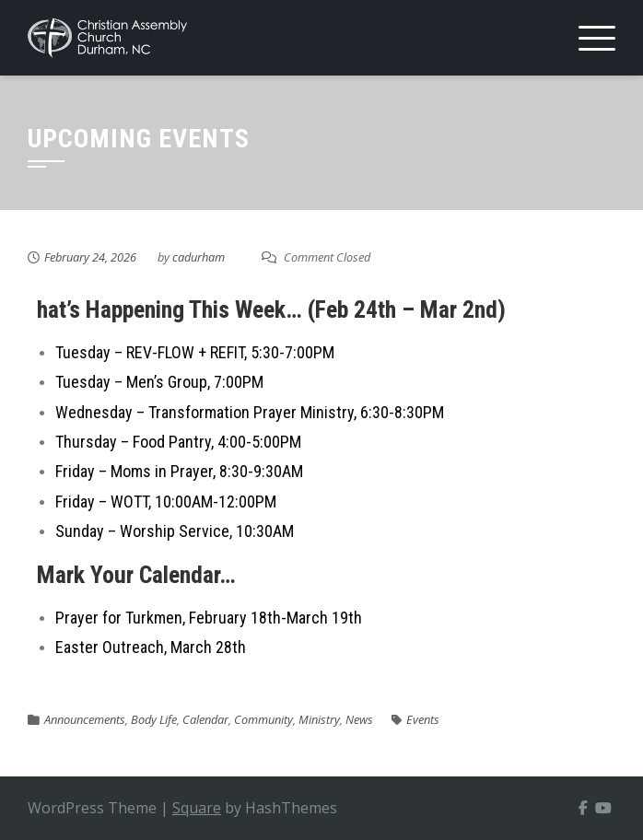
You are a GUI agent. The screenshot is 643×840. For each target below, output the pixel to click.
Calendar (205, 719)
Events (423, 719)
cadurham (199, 257)
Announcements (85, 719)
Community (263, 719)
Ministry (319, 719)
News (359, 719)
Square (197, 808)
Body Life (154, 719)
